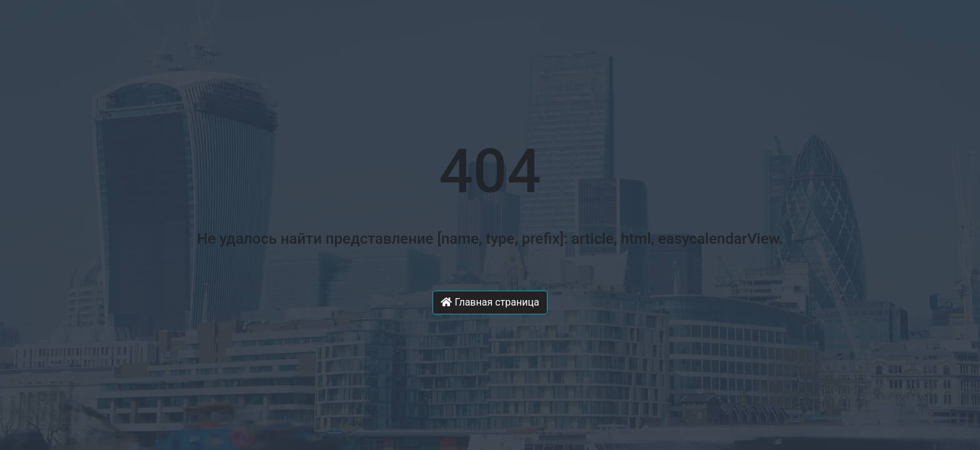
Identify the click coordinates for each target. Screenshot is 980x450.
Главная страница (490, 302)
